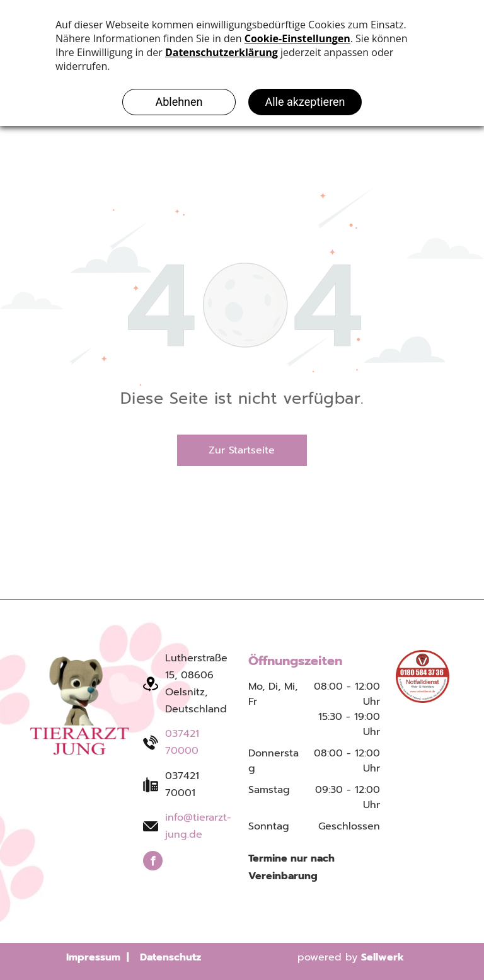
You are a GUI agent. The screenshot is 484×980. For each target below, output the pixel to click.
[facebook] (153, 862)
